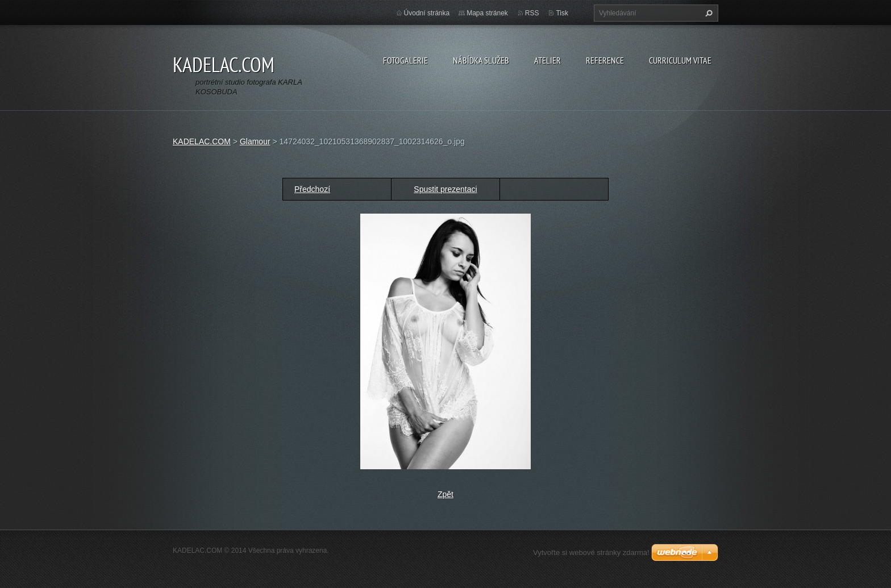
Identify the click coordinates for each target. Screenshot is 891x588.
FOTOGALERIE (405, 60)
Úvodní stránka (427, 13)
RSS (532, 13)
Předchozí (312, 189)
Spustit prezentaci (445, 189)
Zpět (445, 494)
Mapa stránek (487, 13)
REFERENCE (605, 60)
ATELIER (547, 60)
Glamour (255, 141)
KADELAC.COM (202, 141)
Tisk (562, 13)
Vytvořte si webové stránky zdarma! (591, 552)
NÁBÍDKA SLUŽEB (481, 60)
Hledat (707, 13)
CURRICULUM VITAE (680, 60)
